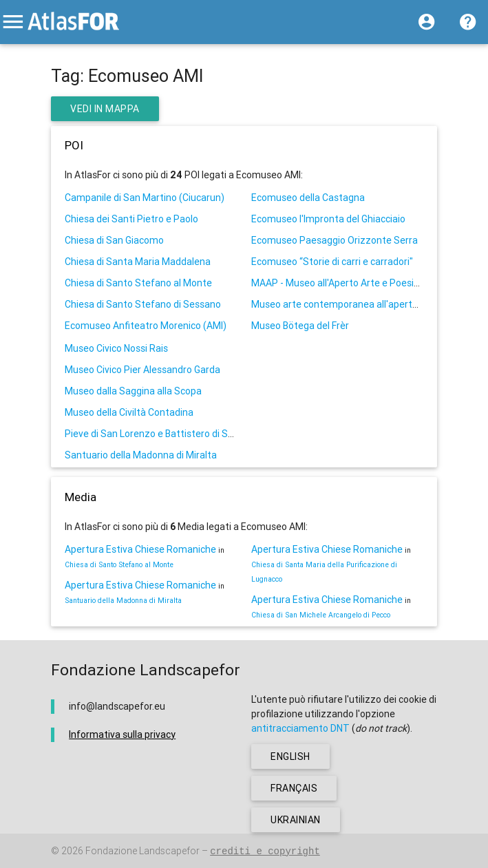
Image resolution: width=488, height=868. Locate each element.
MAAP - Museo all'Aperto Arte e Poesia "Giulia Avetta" (368, 283)
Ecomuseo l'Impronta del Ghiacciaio (328, 219)
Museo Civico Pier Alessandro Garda (142, 370)
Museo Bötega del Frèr (300, 326)
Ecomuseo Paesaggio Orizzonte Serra (335, 240)
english (290, 756)
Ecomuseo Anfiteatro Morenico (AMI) (146, 326)
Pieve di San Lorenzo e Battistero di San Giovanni (171, 434)
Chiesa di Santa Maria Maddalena (138, 262)
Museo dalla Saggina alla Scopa (133, 391)
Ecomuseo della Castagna (308, 198)
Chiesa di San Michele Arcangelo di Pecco (321, 615)
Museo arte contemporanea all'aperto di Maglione (360, 304)
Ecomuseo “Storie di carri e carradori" (332, 262)
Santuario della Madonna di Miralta (141, 455)
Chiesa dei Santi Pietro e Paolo (131, 219)
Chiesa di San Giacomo (114, 240)
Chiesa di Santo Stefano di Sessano (143, 304)
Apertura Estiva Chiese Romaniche (140, 549)
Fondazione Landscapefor (142, 851)
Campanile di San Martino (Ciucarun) (145, 198)
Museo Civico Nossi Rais (116, 348)
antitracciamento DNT (300, 728)
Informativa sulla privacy (122, 734)
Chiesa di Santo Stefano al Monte (138, 283)
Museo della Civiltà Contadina (129, 412)
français (294, 788)
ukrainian (296, 820)
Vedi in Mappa (105, 109)
